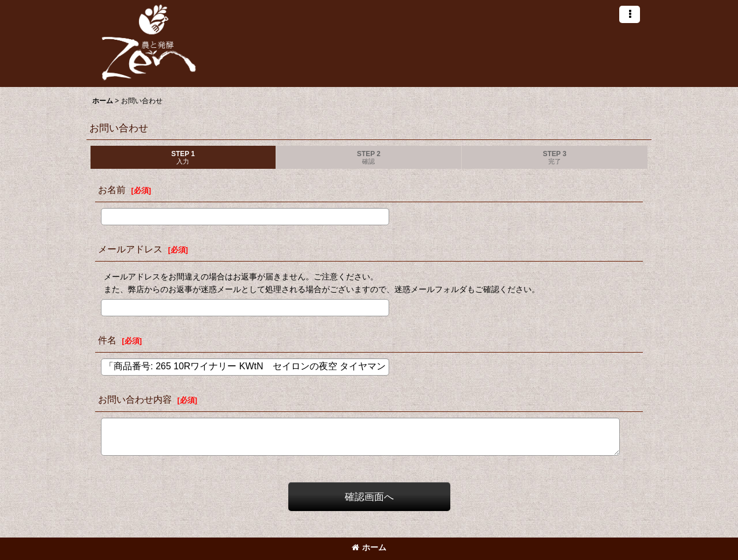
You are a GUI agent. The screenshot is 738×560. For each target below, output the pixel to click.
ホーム (369, 547)
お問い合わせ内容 (135, 399)
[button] (630, 14)
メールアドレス (130, 249)
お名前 (112, 190)
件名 (107, 340)
